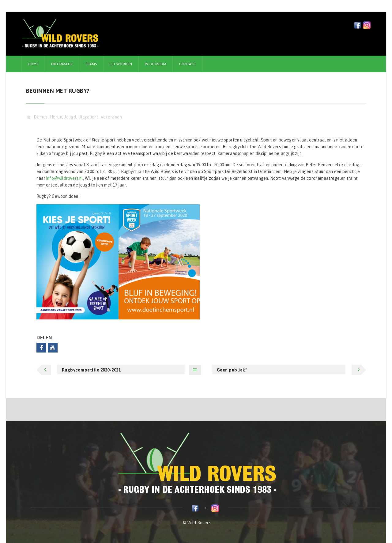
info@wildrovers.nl (65, 178)
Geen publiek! (232, 370)
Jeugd (70, 117)
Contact (188, 64)
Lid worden (121, 64)
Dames (41, 117)
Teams (91, 64)
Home (33, 64)
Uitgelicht (89, 117)
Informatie (62, 64)
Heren (56, 117)
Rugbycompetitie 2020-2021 (91, 370)
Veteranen (111, 117)
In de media (156, 64)
